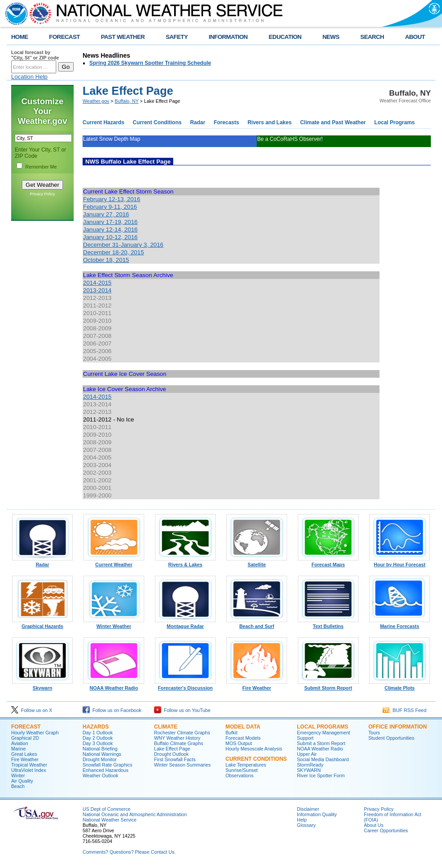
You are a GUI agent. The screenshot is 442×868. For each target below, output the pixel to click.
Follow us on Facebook (112, 710)
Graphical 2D (25, 738)
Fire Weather (257, 686)
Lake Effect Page (172, 749)
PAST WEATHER (123, 37)
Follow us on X (32, 710)
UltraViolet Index (29, 770)
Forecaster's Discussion (185, 686)
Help (302, 820)
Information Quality (317, 814)
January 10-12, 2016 (110, 237)
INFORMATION (228, 37)
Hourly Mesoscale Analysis (254, 749)
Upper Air (307, 754)
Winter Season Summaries (182, 765)
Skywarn (42, 686)
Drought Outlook (171, 754)
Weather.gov (96, 101)
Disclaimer (308, 809)
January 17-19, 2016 (110, 222)
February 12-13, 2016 (112, 199)
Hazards (96, 727)
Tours (374, 733)
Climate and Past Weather (333, 122)
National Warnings (102, 754)
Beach (18, 786)
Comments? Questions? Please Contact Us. (129, 852)
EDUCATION (285, 37)
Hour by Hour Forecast (400, 562)
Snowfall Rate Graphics (107, 765)
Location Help (29, 77)
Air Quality (22, 781)
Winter (18, 775)
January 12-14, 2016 (110, 230)
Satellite (257, 562)
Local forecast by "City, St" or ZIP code (35, 55)
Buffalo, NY (127, 101)
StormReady (310, 765)
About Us (374, 825)
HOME (20, 37)
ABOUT (415, 37)
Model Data (243, 727)
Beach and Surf (257, 624)
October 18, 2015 (106, 260)
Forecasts (227, 122)
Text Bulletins (328, 624)
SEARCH (372, 37)
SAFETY (177, 37)
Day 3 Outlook (98, 743)
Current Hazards (103, 122)
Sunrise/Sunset (242, 770)
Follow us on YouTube (182, 710)
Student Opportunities (391, 738)
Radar (198, 122)
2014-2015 (97, 283)
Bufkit (231, 733)
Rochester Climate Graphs (182, 733)
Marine (19, 749)
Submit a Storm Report (321, 743)
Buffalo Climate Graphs (179, 743)
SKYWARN (309, 770)
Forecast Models (243, 738)
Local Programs (394, 122)
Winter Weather (114, 624)
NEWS (331, 37)
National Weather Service (110, 820)
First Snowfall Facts (175, 759)
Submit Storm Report (328, 686)
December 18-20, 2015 (113, 252)
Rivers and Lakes (269, 122)
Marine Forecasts (400, 624)
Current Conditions (157, 122)
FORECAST (65, 37)
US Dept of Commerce (106, 809)
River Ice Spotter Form (321, 775)
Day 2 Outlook (98, 738)
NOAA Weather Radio (114, 686)
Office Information (398, 727)
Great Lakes (24, 754)
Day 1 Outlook (98, 733)
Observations (240, 775)
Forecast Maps (328, 562)
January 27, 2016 (106, 214)
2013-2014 (97, 290)
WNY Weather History (177, 738)
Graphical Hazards (42, 624)
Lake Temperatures (246, 765)
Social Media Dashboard (323, 759)
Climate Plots (400, 686)
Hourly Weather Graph (35, 733)
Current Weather (114, 562)
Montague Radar (185, 624)
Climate (166, 727)
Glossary (306, 825)
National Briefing (100, 749)
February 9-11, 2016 (110, 207)
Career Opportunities (386, 830)
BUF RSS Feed (404, 710)
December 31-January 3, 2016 (123, 245)
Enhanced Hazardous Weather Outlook (106, 773)
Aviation (20, 743)
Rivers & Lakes (185, 562)
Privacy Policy (42, 194)
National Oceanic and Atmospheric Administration (135, 814)
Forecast (26, 727)
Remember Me (41, 167)
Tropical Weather (29, 765)
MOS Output (239, 743)
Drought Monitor (100, 759)
